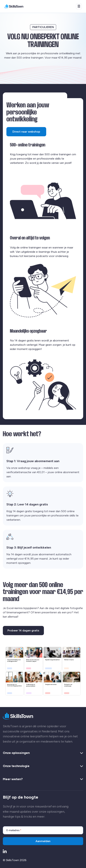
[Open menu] (79, 6)
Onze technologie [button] (43, 766)
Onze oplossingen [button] (43, 753)
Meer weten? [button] (43, 779)
